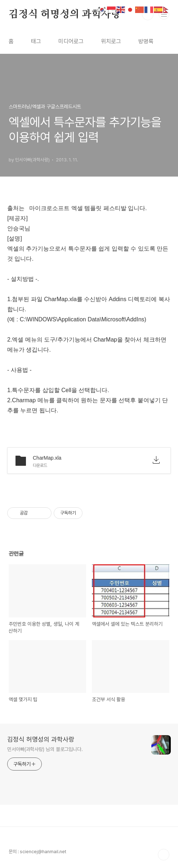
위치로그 (111, 41)
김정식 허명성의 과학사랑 (64, 14)
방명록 (146, 41)
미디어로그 (71, 41)
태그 (36, 41)
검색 (148, 14)
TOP (164, 855)
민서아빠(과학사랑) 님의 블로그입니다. (45, 749)
